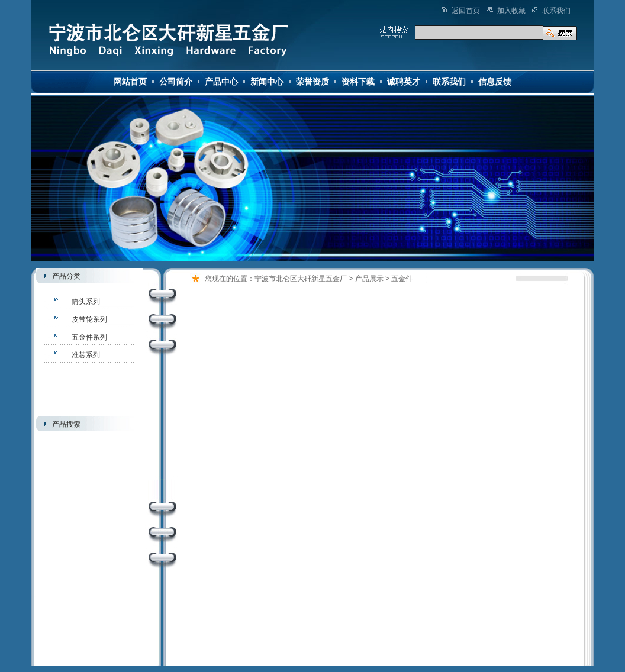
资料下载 (358, 82)
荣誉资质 (312, 82)
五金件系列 (89, 337)
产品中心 (221, 82)
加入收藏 (511, 11)
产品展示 (369, 279)
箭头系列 (86, 302)
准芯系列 (86, 355)
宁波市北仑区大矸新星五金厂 (301, 279)
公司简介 (176, 82)
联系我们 (449, 82)
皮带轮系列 (89, 319)
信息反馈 (495, 82)
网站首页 (130, 82)
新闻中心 (267, 82)
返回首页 (466, 11)
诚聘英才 (404, 82)
